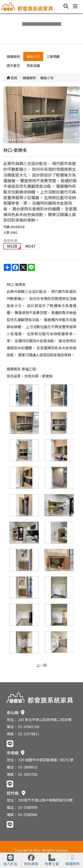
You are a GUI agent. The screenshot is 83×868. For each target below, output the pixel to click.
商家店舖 (33, 65)
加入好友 (10, 860)
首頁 (12, 78)
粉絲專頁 (31, 860)
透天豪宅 (13, 65)
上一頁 (42, 665)
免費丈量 (52, 860)
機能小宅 (33, 56)
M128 (12, 246)
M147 (30, 246)
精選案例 (13, 56)
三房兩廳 (53, 56)
